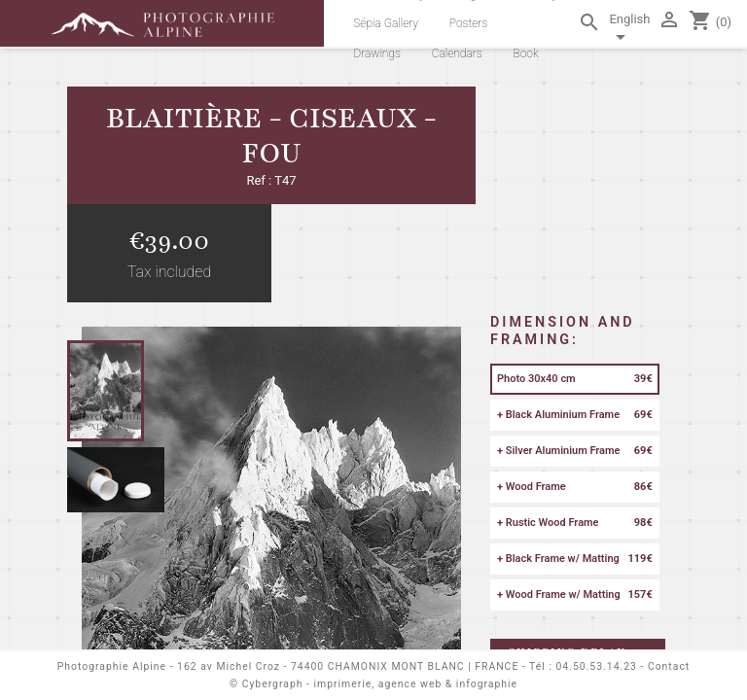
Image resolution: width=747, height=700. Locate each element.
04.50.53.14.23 (597, 666)
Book (525, 53)
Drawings (377, 53)
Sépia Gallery (386, 23)
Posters (469, 23)
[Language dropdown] (629, 31)
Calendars (457, 53)
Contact (669, 666)
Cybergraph (273, 684)
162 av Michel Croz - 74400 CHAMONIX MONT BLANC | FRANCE (348, 666)
